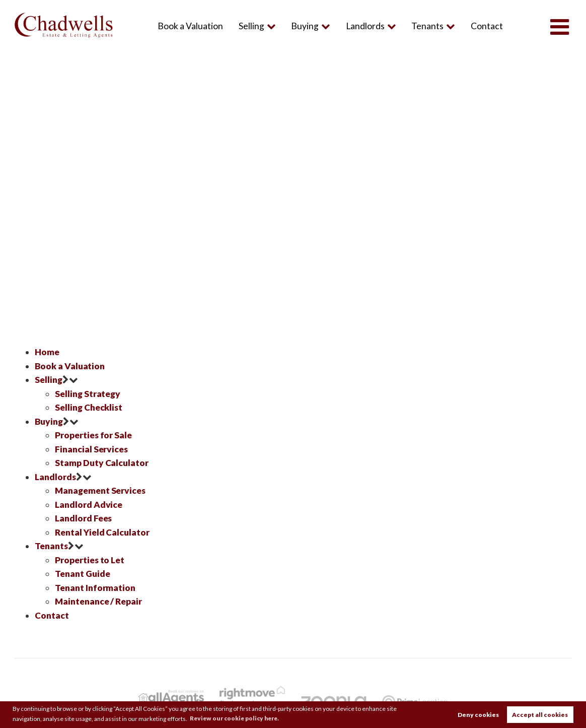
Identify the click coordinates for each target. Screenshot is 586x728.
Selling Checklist (89, 407)
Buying (305, 26)
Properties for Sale (94, 434)
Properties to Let (90, 557)
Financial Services (92, 448)
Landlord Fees (84, 516)
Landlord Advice (89, 502)
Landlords (365, 26)
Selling (251, 26)
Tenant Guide (83, 571)
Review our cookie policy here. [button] (236, 718)
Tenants (427, 26)
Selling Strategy (88, 393)
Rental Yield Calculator (102, 529)
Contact (487, 26)
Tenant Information (95, 584)
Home (47, 352)
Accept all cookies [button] (540, 715)
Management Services (101, 488)
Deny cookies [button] (478, 715)
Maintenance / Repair (99, 598)
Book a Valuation (190, 26)
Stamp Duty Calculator (102, 461)
